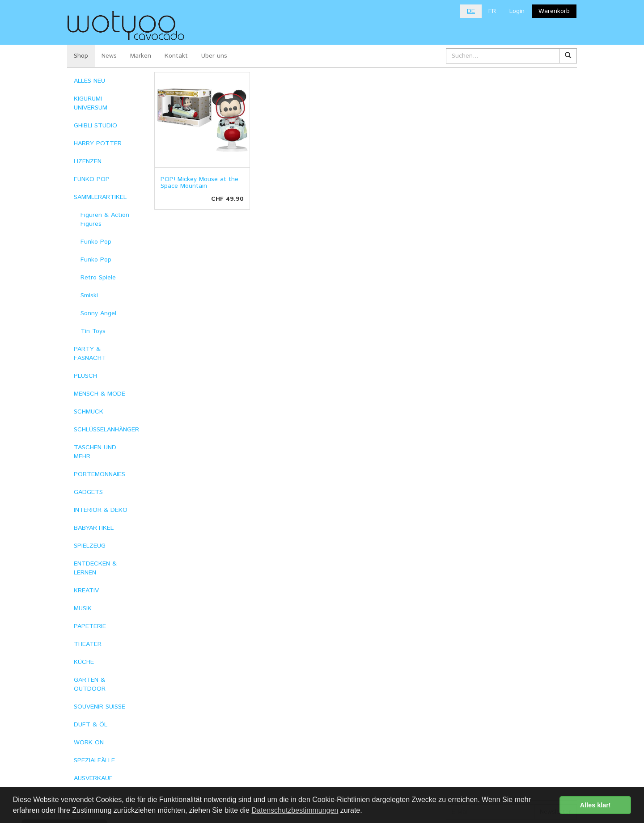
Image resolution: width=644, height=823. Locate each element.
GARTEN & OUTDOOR (90, 684)
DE (471, 11)
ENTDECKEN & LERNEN (95, 568)
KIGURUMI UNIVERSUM (91, 103)
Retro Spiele (98, 278)
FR (492, 11)
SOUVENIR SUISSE (100, 707)
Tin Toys (93, 331)
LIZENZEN (88, 161)
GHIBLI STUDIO (95, 126)
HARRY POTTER (98, 143)
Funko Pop (96, 242)
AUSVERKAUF (93, 778)
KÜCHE (84, 662)
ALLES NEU (89, 81)
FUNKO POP (92, 179)
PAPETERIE (90, 626)
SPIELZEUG (90, 546)
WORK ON (89, 743)
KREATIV (86, 591)
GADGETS (88, 492)
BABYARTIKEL (94, 528)
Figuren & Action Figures (105, 219)
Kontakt (176, 56)
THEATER (88, 644)
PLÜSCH (85, 376)
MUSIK (83, 608)
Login (517, 11)
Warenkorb (554, 11)
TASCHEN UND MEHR (95, 452)
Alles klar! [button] (595, 805)
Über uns (214, 56)
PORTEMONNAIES (100, 474)
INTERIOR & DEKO (101, 510)
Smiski (89, 295)
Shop (81, 56)
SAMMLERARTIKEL (100, 197)
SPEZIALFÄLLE (94, 760)
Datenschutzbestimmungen (295, 810)
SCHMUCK (89, 412)
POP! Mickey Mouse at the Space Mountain (199, 183)
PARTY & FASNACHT (90, 354)
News (109, 56)
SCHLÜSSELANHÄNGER (106, 430)
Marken (141, 56)
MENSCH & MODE (100, 394)
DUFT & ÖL (91, 725)
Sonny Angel (98, 313)
